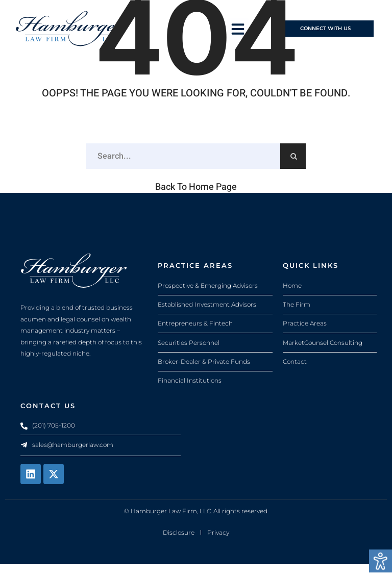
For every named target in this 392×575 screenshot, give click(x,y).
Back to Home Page (196, 197)
